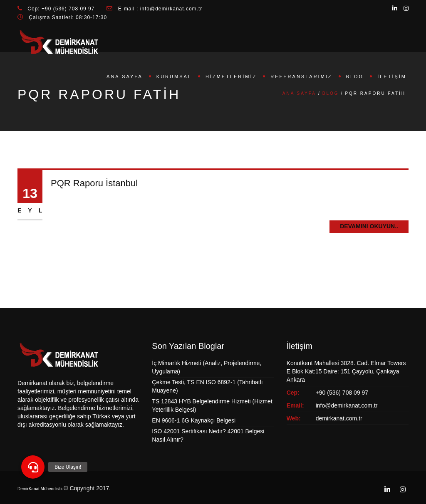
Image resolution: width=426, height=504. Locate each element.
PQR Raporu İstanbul (94, 183)
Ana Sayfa (125, 77)
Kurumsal (174, 77)
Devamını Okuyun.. (369, 226)
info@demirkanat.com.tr (347, 405)
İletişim (392, 77)
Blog (355, 77)
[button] (33, 467)
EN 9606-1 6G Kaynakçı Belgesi (194, 420)
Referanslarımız (301, 77)
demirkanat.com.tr (339, 418)
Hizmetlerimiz (231, 77)
